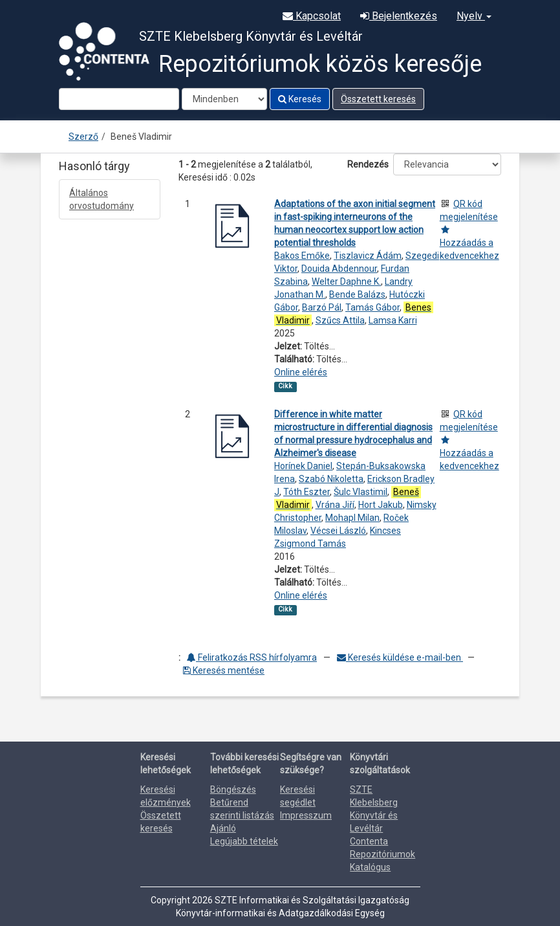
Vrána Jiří (335, 505)
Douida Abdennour (339, 269)
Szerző (83, 137)
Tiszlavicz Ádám (368, 256)
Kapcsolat (312, 16)
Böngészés (233, 789)
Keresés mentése (224, 670)
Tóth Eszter (307, 492)
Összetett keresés (378, 99)
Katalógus (370, 867)
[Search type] (224, 99)
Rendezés (368, 164)
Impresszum (306, 815)
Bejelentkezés (399, 16)
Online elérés (301, 372)
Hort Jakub (381, 505)
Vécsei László (338, 531)
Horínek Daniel (303, 466)
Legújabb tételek (244, 841)
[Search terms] (119, 99)
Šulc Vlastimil (361, 492)
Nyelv (474, 16)
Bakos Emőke (302, 256)
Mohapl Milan (352, 518)
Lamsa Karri (393, 320)
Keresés (300, 99)
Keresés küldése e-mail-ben (400, 657)
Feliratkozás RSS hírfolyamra (252, 657)
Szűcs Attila (340, 320)
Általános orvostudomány (102, 199)
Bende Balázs (357, 294)
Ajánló (223, 828)
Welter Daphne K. (346, 281)
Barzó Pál (322, 307)
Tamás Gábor (372, 307)
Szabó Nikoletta (331, 479)
